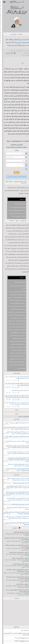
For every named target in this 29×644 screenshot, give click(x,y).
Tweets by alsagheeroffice (22, 417)
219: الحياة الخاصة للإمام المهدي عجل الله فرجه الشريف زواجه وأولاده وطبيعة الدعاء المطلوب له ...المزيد (16, 460)
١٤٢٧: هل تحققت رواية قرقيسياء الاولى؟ (18, 504)
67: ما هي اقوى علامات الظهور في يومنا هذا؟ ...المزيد (15, 423)
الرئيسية (18, 34)
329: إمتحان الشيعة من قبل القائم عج (18, 390)
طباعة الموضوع (8, 53)
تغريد (20, 63)
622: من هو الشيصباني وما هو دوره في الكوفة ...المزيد (15, 437)
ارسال (15, 172)
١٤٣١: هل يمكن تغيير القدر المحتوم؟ (19, 483)
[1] (12, 99)
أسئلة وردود (11, 34)
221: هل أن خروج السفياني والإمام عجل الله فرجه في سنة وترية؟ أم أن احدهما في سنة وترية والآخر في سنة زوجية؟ (15, 42)
